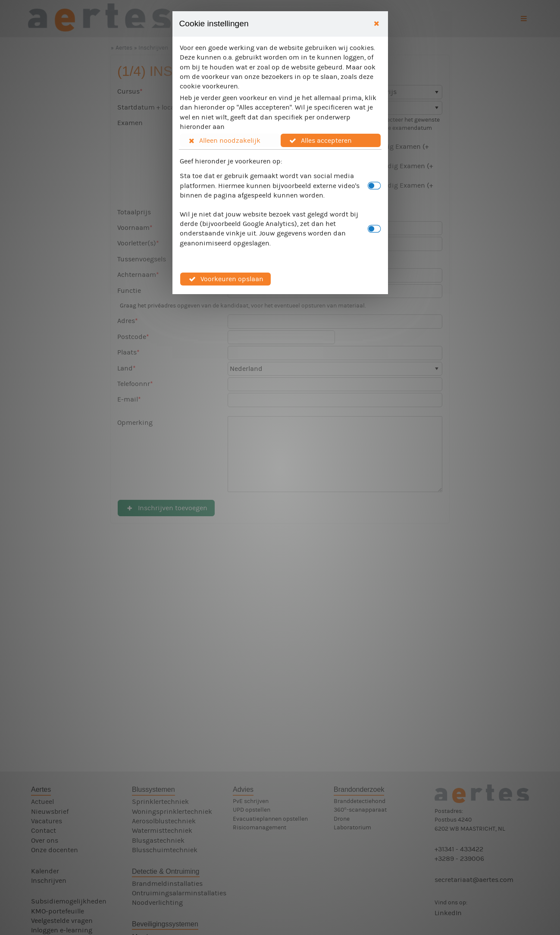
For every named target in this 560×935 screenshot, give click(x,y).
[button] (230, 140)
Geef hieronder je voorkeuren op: (231, 161)
